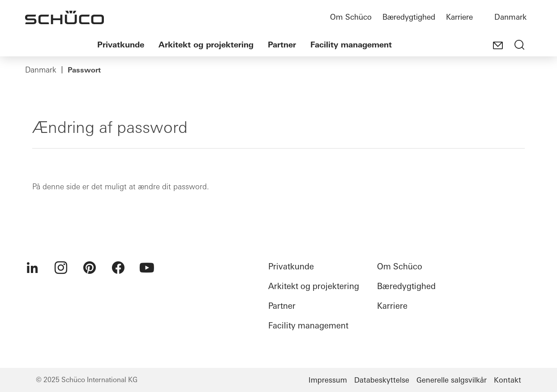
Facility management (351, 45)
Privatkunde (121, 45)
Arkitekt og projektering (206, 45)
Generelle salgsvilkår (452, 380)
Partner (282, 45)
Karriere (459, 17)
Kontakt (508, 380)
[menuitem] (32, 268)
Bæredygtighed (409, 17)
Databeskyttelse (382, 380)
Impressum (328, 380)
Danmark (510, 17)
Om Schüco (351, 17)
